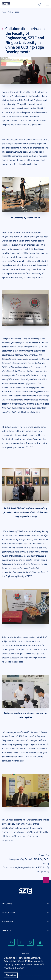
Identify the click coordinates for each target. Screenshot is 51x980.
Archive (11, 12)
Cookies (26, 953)
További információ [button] (14, 968)
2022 (17, 12)
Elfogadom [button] (11, 975)
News (4, 12)
